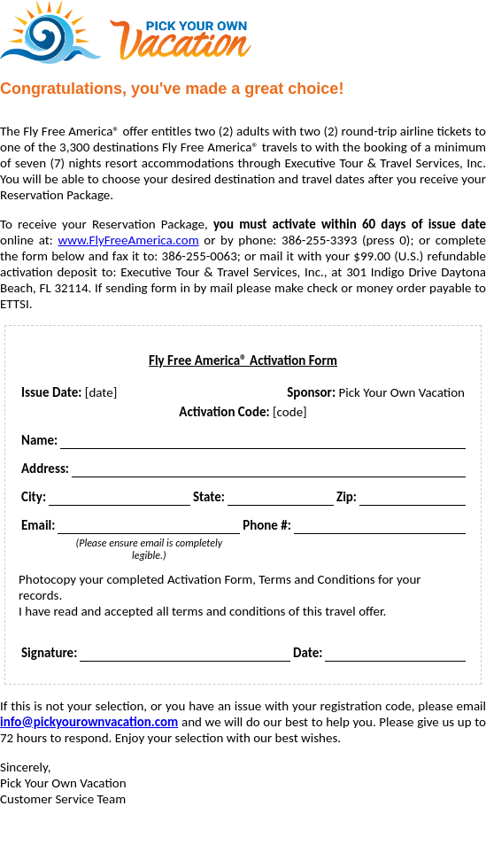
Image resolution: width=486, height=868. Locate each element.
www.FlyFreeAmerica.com (128, 240)
